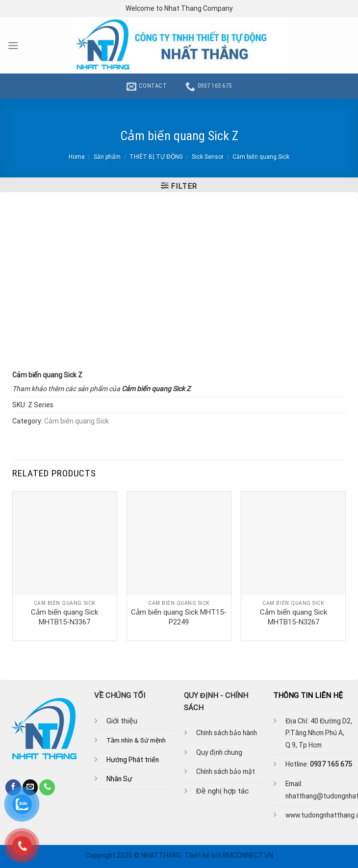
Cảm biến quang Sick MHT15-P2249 (179, 617)
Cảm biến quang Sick (261, 157)
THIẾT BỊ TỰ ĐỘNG (156, 157)
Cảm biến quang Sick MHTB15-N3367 (64, 617)
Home (77, 157)
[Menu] (13, 46)
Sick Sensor (208, 157)
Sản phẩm (107, 157)
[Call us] (47, 787)
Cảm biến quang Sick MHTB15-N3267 (294, 617)
